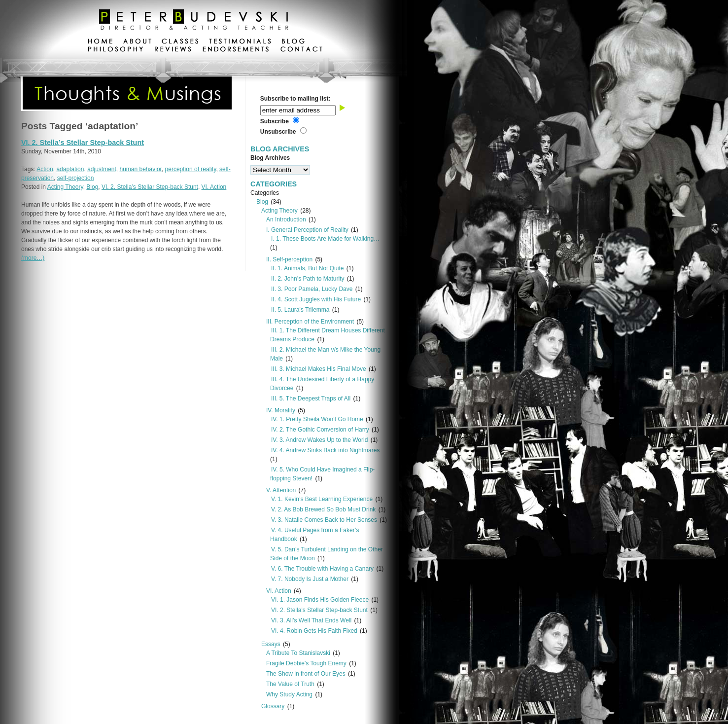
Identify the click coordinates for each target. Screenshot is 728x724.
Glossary (273, 706)
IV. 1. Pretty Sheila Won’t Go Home (317, 419)
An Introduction (286, 219)
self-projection (76, 178)
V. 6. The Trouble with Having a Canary (322, 569)
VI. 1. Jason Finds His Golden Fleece (320, 600)
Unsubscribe (278, 132)
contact (301, 50)
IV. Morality (281, 410)
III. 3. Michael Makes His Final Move (319, 369)
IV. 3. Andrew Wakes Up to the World (319, 440)
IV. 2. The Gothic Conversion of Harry (320, 430)
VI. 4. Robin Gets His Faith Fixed (314, 631)
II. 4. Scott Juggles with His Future (316, 299)
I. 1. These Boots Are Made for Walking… (325, 239)
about (137, 42)
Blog (92, 187)
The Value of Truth (290, 684)
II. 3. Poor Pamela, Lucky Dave (312, 289)
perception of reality (191, 169)
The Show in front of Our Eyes (306, 674)
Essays (271, 644)
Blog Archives (270, 158)
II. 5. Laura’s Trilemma (300, 310)
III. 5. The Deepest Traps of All (311, 398)
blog (293, 42)
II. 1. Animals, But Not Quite (307, 268)
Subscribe (275, 121)
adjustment (102, 169)
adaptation (70, 169)
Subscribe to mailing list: (295, 99)
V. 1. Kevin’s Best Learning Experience (322, 499)
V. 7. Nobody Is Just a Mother (310, 579)
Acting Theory (65, 187)
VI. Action (214, 187)
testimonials (240, 42)
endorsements (236, 50)
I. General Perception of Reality (307, 230)
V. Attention (281, 490)
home (100, 42)
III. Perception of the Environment (310, 322)
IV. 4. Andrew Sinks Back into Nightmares (325, 450)
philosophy (116, 50)
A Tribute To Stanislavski (298, 653)
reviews (173, 50)
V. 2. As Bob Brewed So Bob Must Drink (323, 509)
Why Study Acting (289, 694)
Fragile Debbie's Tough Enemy (306, 663)
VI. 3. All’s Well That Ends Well (311, 620)
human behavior (141, 169)
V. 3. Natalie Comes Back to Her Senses (324, 520)
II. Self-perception (289, 259)
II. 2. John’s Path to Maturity (308, 279)
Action (45, 169)
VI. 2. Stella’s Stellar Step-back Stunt (83, 143)
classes (180, 42)
